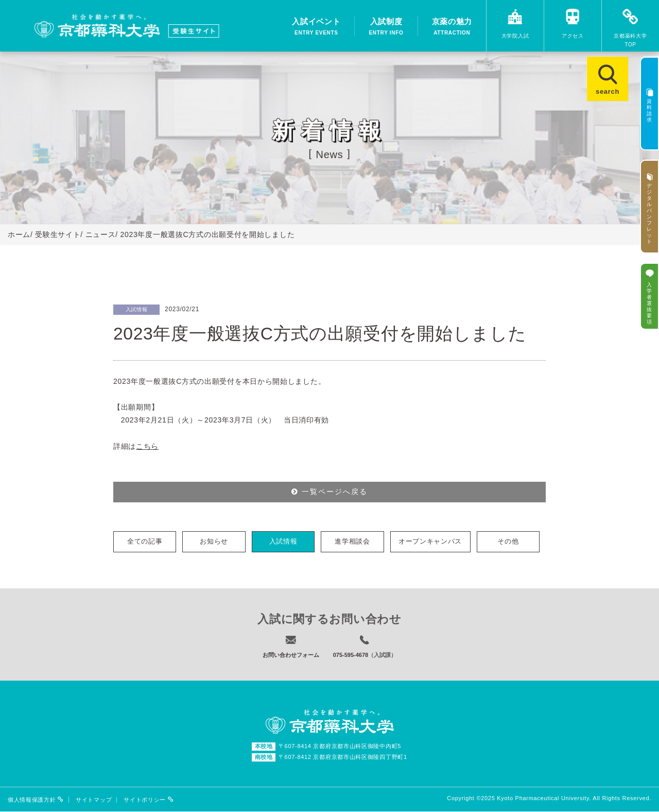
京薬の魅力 (452, 27)
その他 (508, 542)
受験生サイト (58, 234)
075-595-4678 (351, 655)
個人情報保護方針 (36, 800)
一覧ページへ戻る (329, 492)
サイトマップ (94, 800)
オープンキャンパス (430, 542)
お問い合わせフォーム (291, 655)
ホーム (19, 234)
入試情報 (283, 542)
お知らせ (214, 542)
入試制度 (386, 27)
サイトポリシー (149, 800)
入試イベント (316, 27)
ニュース (101, 234)
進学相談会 (352, 542)
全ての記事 (145, 542)
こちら (147, 446)
